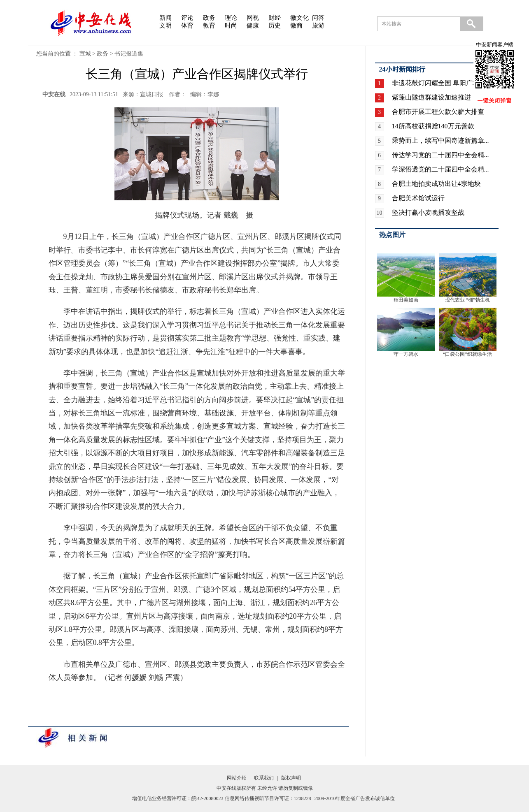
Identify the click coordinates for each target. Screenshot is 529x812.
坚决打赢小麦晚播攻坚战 (428, 212)
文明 (165, 26)
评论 (187, 18)
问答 (318, 18)
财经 (275, 18)
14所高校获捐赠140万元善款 (433, 126)
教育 (209, 26)
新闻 (165, 18)
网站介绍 (237, 778)
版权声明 (291, 778)
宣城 (85, 54)
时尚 (231, 26)
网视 (253, 18)
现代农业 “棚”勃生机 (468, 300)
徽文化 (299, 18)
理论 (231, 18)
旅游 (318, 26)
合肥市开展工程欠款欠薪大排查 (438, 112)
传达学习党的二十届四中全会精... (440, 155)
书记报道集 (129, 54)
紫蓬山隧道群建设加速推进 (431, 97)
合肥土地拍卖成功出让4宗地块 (436, 184)
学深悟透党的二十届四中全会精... (440, 169)
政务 (209, 18)
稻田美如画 (406, 300)
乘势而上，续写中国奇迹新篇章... (440, 140)
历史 (275, 26)
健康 (253, 26)
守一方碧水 (406, 354)
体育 (187, 26)
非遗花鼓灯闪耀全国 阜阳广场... (438, 83)
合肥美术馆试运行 (418, 198)
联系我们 (264, 778)
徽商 (296, 26)
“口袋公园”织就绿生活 (467, 354)
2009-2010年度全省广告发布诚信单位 (355, 798)
